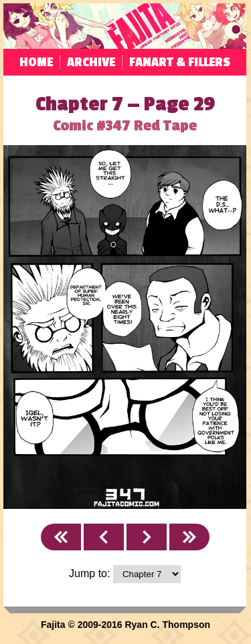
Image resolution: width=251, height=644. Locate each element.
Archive (91, 62)
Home (36, 62)
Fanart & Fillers (180, 62)
